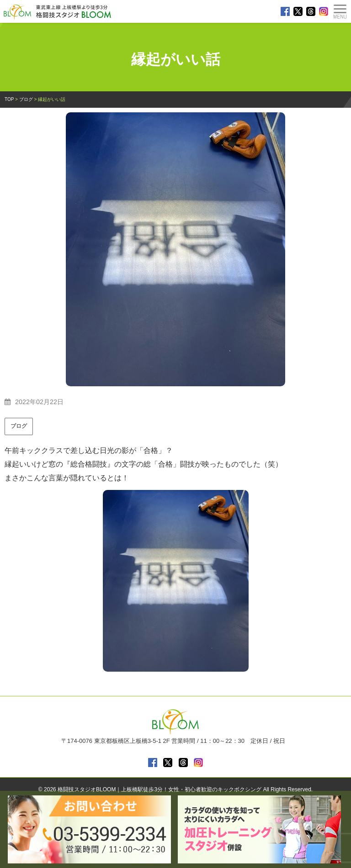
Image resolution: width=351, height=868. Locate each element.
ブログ (19, 426)
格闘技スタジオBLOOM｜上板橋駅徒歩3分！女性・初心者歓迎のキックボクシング (160, 789)
